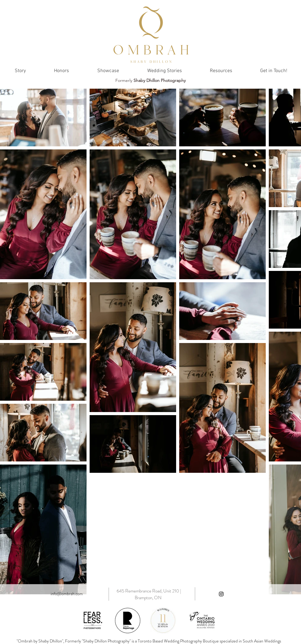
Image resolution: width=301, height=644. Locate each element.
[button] (221, 71)
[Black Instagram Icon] (221, 594)
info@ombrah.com (67, 594)
